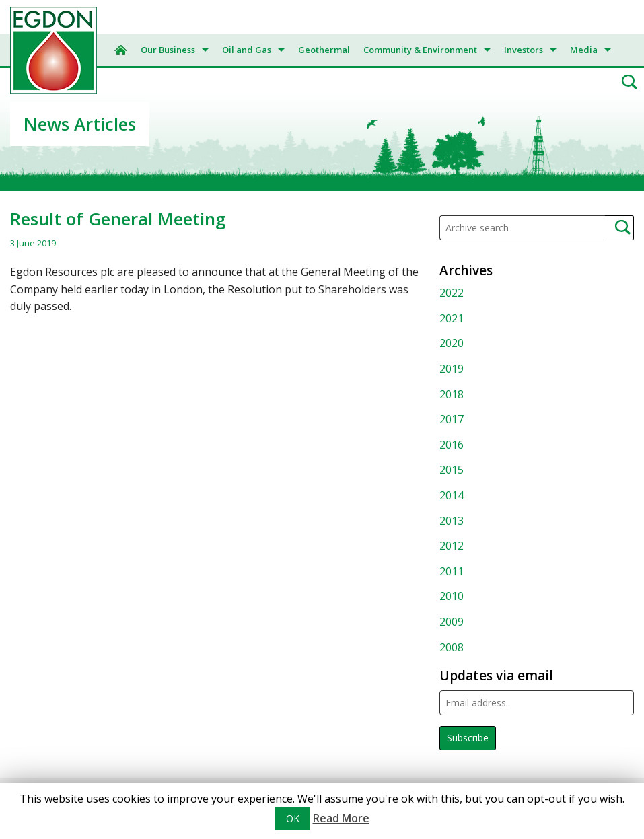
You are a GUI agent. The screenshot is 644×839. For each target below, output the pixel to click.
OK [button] (293, 818)
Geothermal (324, 50)
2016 (452, 445)
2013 (452, 521)
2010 (452, 596)
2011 (452, 571)
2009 (452, 622)
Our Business (168, 50)
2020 (452, 343)
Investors (524, 50)
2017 (452, 419)
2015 (452, 470)
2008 (452, 647)
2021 (452, 318)
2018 (452, 394)
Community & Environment (420, 50)
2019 (452, 369)
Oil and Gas (247, 50)
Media (584, 50)
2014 (452, 495)
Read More (341, 818)
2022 (452, 293)
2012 (452, 546)
